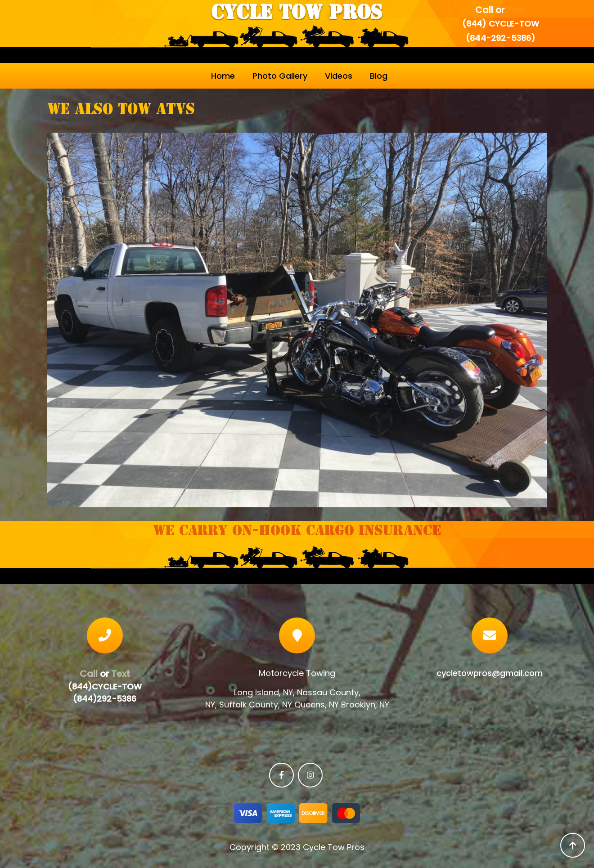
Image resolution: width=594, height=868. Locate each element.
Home (223, 76)
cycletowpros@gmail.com (490, 673)
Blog (379, 76)
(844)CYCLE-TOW (105, 687)
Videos (339, 76)
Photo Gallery (280, 76)
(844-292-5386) (500, 38)
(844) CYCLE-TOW (501, 24)
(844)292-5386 (105, 699)
